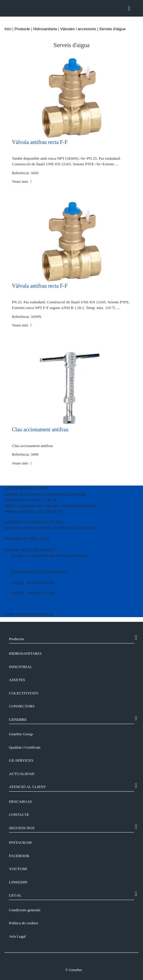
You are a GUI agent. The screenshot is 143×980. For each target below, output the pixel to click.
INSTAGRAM (20, 842)
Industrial (21, 667)
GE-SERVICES (21, 760)
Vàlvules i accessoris (78, 29)
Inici (8, 29)
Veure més (22, 181)
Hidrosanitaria (45, 29)
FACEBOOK (19, 856)
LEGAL (15, 895)
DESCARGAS (20, 802)
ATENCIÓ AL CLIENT (27, 787)
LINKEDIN (18, 882)
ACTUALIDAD (22, 774)
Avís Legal (17, 936)
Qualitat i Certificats (25, 747)
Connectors (22, 706)
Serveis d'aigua (112, 29)
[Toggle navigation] (129, 8)
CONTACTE (19, 815)
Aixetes (17, 680)
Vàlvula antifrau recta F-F (40, 142)
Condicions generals (25, 910)
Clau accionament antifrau (40, 430)
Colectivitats (24, 693)
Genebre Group (21, 734)
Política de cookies (23, 923)
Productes (16, 639)
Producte (22, 29)
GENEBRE (18, 719)
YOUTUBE (18, 869)
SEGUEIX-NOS (22, 828)
